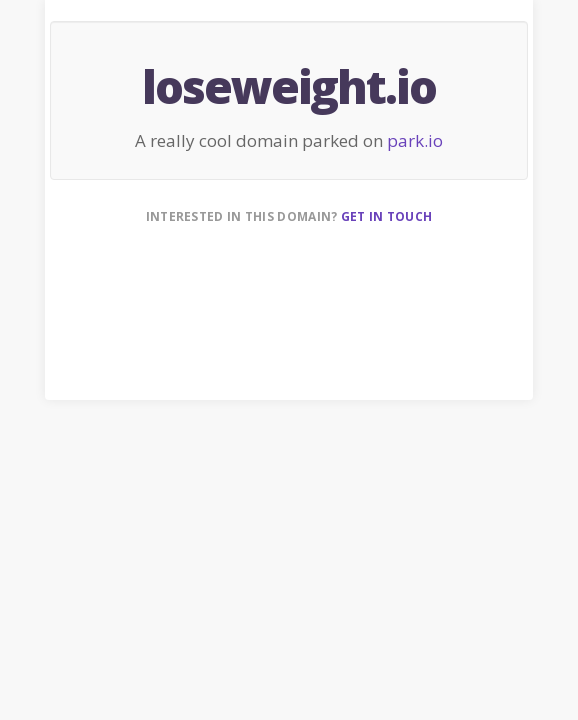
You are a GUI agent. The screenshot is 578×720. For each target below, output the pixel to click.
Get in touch (387, 216)
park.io (415, 140)
